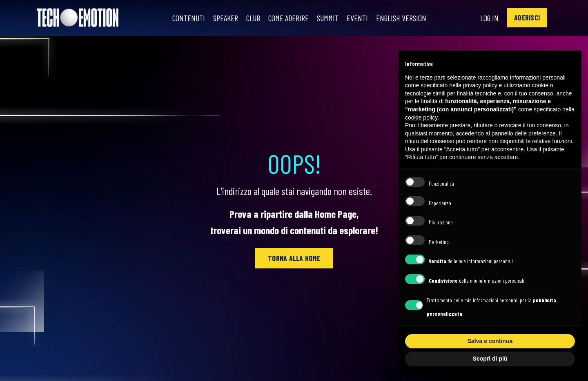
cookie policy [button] (421, 117)
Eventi (357, 18)
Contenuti (189, 18)
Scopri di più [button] (490, 359)
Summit (328, 18)
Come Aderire (288, 18)
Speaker (226, 18)
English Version (401, 18)
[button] (527, 18)
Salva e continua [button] (490, 341)
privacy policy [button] (480, 85)
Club (253, 18)
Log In (489, 18)
